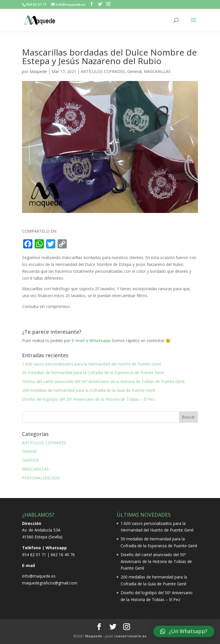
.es (131, 636)
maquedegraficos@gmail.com (50, 583)
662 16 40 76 (63, 555)
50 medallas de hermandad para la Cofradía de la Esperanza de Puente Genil (93, 373)
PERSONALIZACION (41, 478)
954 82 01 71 (34, 555)
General (134, 71)
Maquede (38, 71)
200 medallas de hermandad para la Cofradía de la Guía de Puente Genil (89, 390)
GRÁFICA (30, 460)
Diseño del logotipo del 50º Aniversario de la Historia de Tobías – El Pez (88, 399)
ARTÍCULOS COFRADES (103, 71)
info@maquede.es (39, 576)
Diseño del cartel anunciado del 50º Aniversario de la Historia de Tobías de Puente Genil (103, 381)
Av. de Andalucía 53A (41, 530)
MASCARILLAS (157, 71)
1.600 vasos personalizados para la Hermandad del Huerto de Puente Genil (92, 364)
